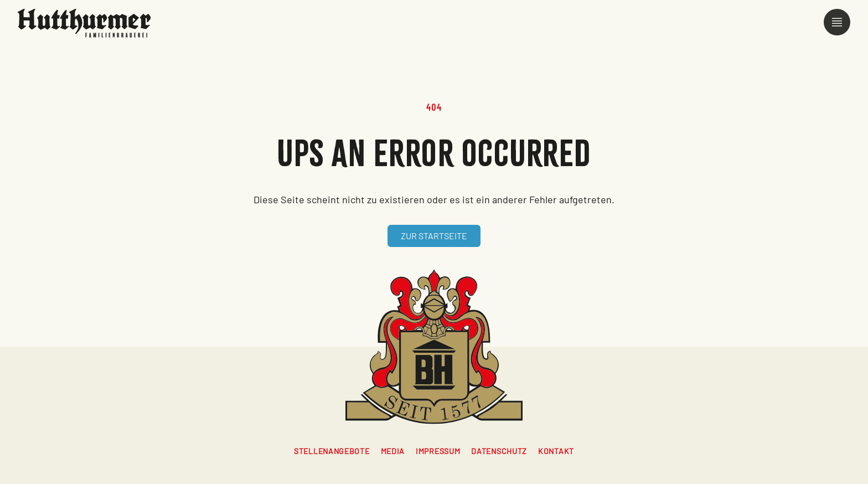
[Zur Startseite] (84, 23)
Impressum (438, 451)
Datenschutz (499, 451)
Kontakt (556, 451)
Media (393, 451)
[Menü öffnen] (837, 22)
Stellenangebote (332, 451)
